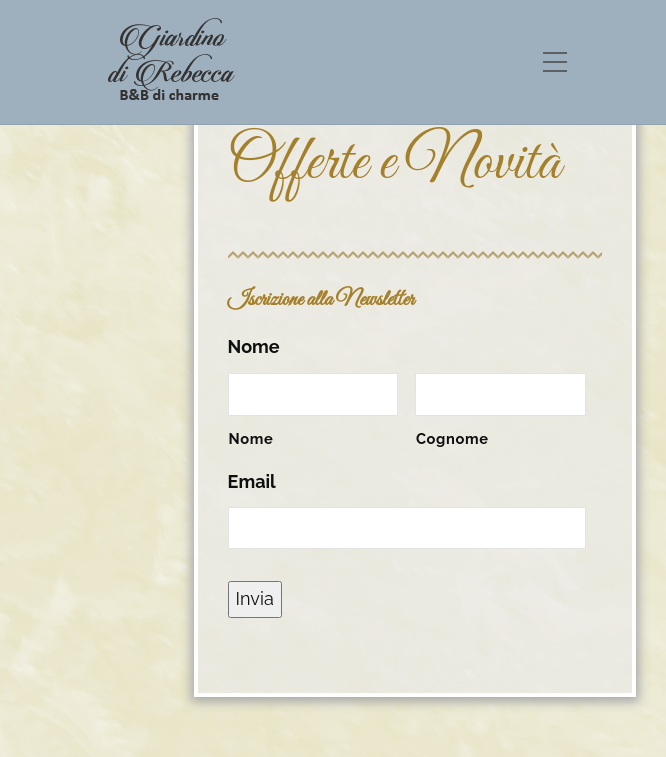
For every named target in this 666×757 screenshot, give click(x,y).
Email (252, 481)
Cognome (452, 438)
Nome (254, 346)
